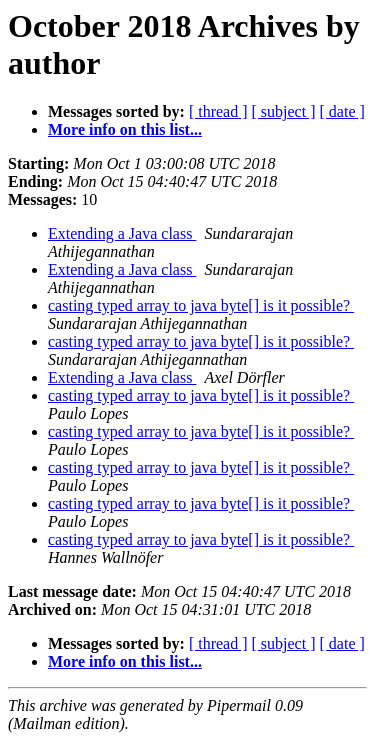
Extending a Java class (122, 233)
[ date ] (342, 111)
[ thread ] (218, 111)
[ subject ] (284, 111)
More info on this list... (125, 129)
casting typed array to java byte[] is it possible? (201, 305)
